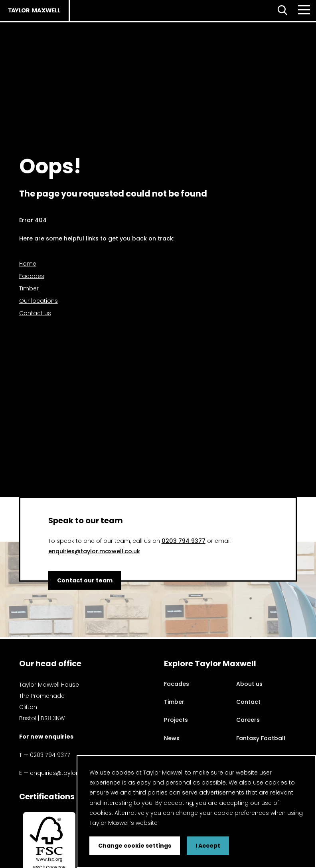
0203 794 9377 (184, 541)
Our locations (39, 301)
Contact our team (85, 580)
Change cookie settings (135, 846)
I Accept (208, 846)
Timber (29, 288)
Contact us (35, 313)
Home (28, 264)
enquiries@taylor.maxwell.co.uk (94, 551)
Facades (32, 276)
